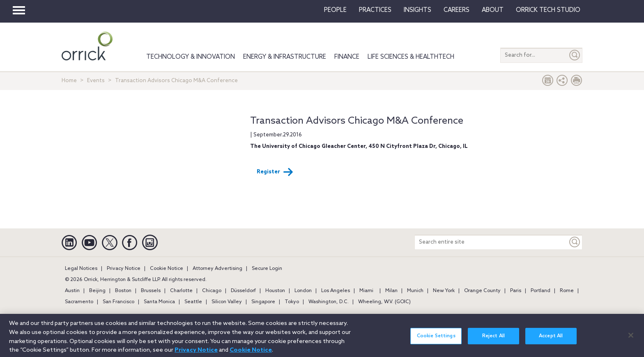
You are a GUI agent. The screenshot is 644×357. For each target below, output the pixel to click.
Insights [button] (417, 10)
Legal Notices (81, 269)
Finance (347, 57)
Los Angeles (336, 291)
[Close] (631, 339)
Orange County (482, 291)
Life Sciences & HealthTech (411, 57)
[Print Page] (577, 82)
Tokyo (292, 302)
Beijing (97, 291)
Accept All (551, 340)
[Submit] (575, 55)
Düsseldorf (243, 291)
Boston (123, 291)
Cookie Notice (167, 269)
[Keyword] (575, 242)
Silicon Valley (227, 302)
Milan (391, 291)
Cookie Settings (436, 340)
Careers (457, 10)
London (303, 291)
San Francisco (118, 302)
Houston (275, 291)
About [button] (493, 10)
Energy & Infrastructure (285, 57)
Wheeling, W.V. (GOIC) (384, 302)
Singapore (263, 302)
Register (275, 172)
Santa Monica (159, 302)
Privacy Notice (124, 269)
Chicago (212, 291)
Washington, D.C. (329, 302)
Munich (415, 291)
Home (69, 81)
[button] (562, 82)
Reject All (493, 340)
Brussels (151, 291)
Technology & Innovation (191, 57)
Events (96, 81)
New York (444, 291)
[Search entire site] (491, 242)
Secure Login (267, 269)
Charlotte (181, 291)
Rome (567, 291)
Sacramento (79, 302)
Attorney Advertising (217, 269)
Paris (516, 291)
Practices (375, 10)
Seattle (193, 302)
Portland (540, 291)
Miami (366, 291)
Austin (72, 291)
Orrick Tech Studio (548, 10)
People (335, 10)
